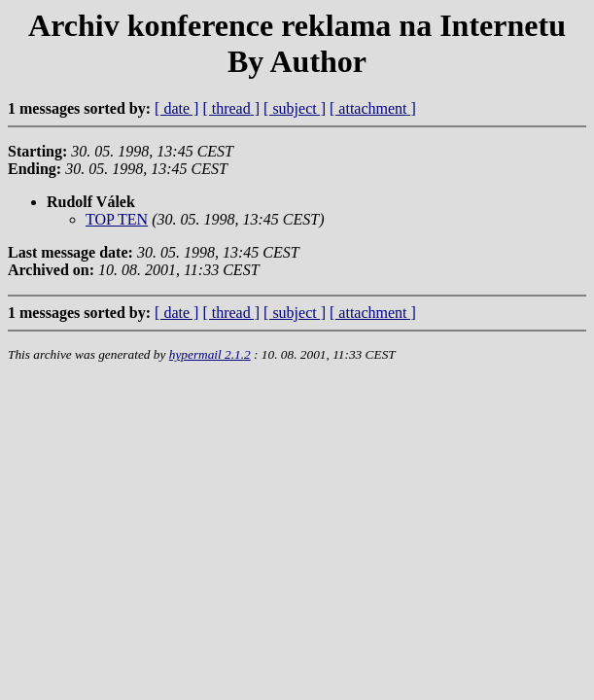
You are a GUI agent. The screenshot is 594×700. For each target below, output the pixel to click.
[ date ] (176, 108)
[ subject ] (295, 108)
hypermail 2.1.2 (210, 354)
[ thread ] (231, 108)
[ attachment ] (373, 108)
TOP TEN (117, 219)
